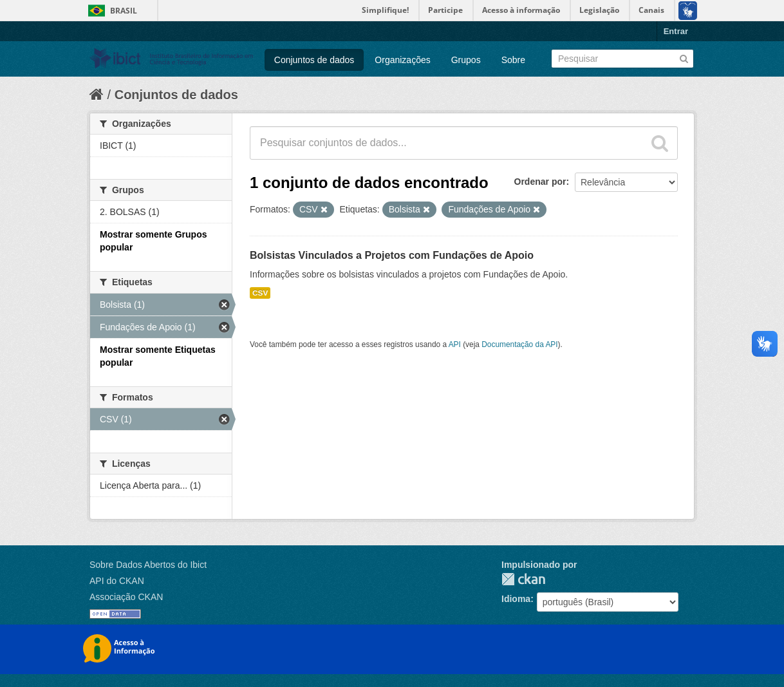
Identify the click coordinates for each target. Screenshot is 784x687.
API (455, 344)
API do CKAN (117, 581)
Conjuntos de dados (314, 60)
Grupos (466, 60)
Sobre (513, 60)
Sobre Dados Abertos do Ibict (148, 565)
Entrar (676, 31)
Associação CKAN (126, 597)
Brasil (124, 11)
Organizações (402, 60)
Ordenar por (540, 182)
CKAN (523, 579)
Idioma (516, 599)
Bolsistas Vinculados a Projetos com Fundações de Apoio (392, 255)
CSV (260, 293)
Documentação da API (519, 344)
